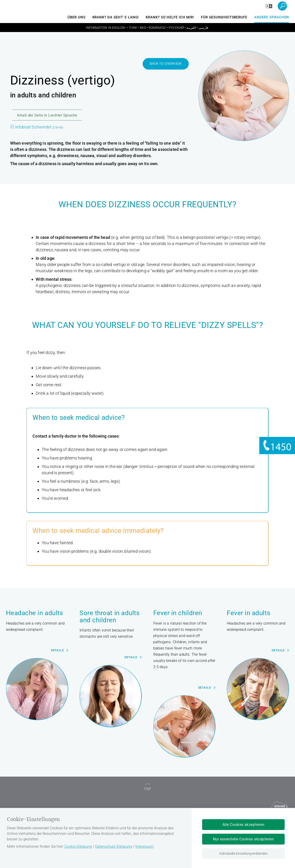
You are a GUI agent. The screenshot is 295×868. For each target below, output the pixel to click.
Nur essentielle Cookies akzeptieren (243, 839)
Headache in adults (35, 613)
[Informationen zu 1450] (277, 446)
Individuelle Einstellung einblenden (243, 853)
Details (57, 650)
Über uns (76, 17)
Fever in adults (248, 613)
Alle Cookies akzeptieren (243, 825)
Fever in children (178, 613)
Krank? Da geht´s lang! (116, 17)
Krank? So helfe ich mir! (170, 17)
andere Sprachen (272, 17)
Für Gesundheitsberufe (224, 17)
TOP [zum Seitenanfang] (147, 787)
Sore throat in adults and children (109, 617)
